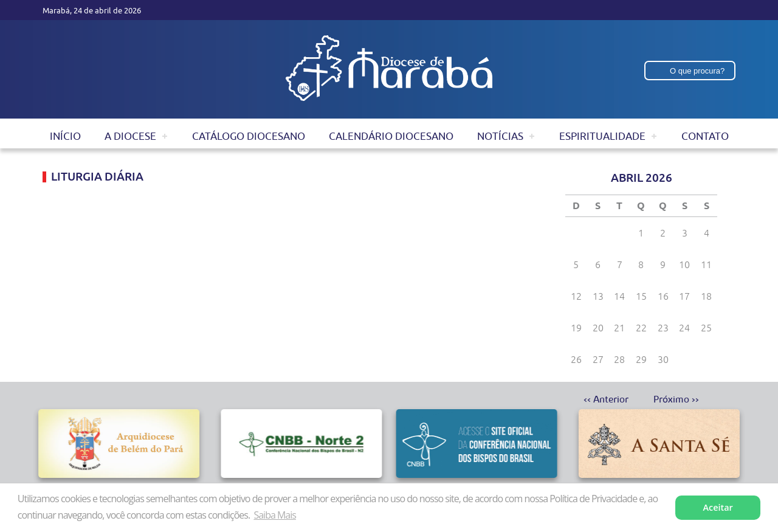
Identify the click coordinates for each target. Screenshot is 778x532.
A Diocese (130, 136)
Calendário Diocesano (391, 136)
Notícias (500, 136)
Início (65, 136)
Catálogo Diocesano (249, 136)
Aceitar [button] (718, 507)
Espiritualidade (602, 136)
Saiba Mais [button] (274, 515)
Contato (705, 136)
